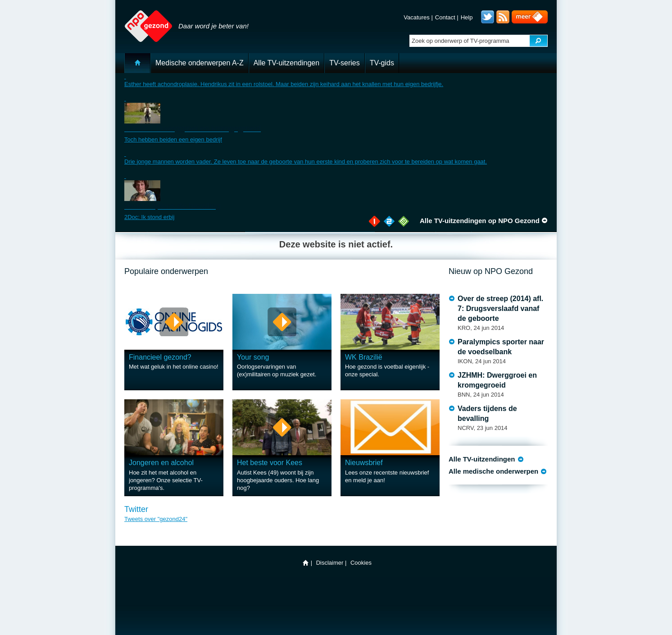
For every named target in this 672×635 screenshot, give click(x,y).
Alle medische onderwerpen (493, 471)
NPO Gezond (144, 21)
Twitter (488, 17)
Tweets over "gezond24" (156, 519)
